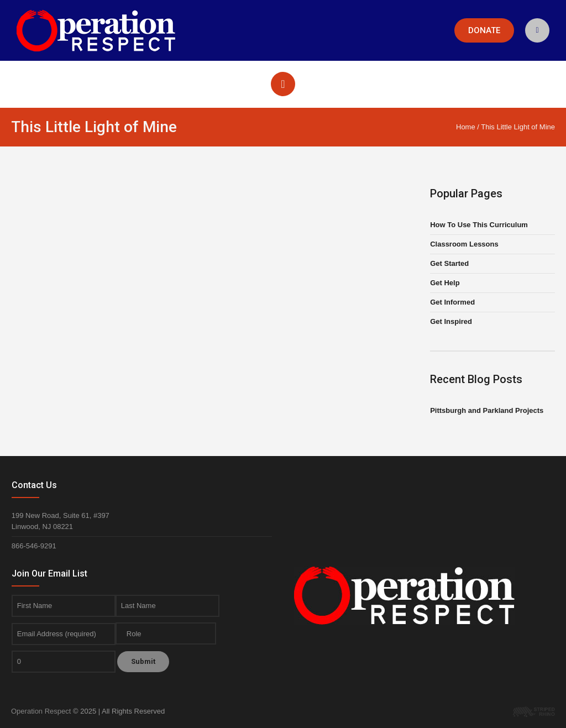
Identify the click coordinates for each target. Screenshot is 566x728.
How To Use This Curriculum (479, 225)
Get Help (445, 283)
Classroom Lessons (464, 244)
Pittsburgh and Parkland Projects (487, 410)
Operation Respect (41, 711)
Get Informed (452, 302)
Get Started (449, 263)
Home (466, 127)
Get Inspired (451, 321)
